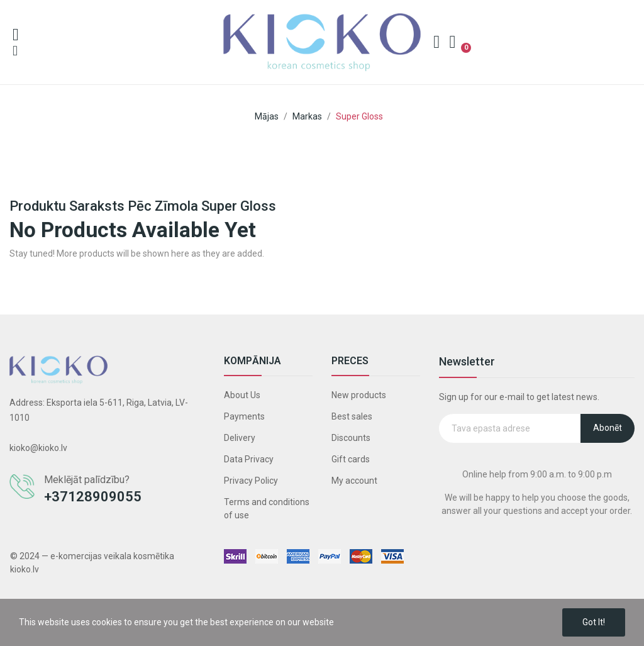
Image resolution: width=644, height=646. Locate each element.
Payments (244, 416)
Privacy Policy (251, 481)
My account (354, 481)
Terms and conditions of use (267, 509)
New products (359, 395)
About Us (242, 395)
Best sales (352, 416)
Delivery (240, 438)
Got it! (594, 622)
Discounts (351, 438)
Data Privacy (249, 459)
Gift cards (351, 459)
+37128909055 (93, 497)
